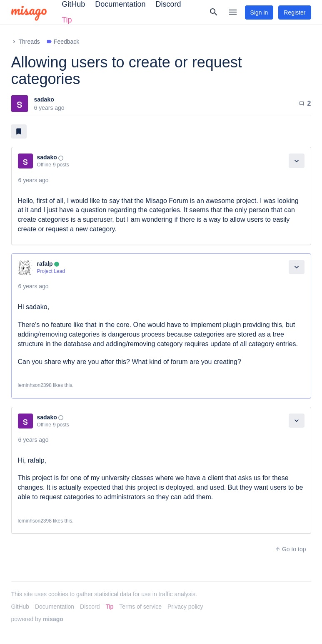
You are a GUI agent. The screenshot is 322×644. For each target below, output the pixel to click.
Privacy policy (185, 607)
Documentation (55, 607)
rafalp (45, 264)
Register (295, 12)
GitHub (20, 607)
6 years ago (34, 180)
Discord (90, 607)
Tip (67, 20)
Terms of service (140, 607)
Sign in (259, 12)
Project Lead (51, 271)
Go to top (291, 549)
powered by (37, 619)
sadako (44, 99)
